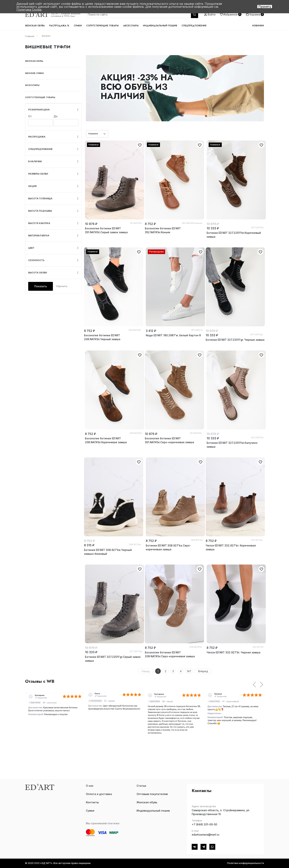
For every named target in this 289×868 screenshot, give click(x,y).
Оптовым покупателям (152, 794)
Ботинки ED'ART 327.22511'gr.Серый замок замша (113, 659)
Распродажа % (59, 26)
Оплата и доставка (99, 794)
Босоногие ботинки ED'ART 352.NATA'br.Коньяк (163, 230)
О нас (90, 786)
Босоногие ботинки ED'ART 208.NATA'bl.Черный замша (102, 337)
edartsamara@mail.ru (206, 835)
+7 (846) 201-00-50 (204, 824)
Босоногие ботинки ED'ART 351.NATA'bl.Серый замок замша (106, 230)
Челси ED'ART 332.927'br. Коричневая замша (231, 547)
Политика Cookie (29, 10)
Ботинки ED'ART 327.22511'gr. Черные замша (235, 340)
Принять (265, 7)
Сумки (78, 26)
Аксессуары (131, 26)
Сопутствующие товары (102, 26)
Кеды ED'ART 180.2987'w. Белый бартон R (173, 335)
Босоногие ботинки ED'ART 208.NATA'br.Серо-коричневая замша (170, 654)
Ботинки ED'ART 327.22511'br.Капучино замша (232, 445)
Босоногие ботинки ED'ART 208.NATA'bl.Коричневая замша (106, 440)
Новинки (258, 26)
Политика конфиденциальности (246, 863)
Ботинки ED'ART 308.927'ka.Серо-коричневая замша (168, 547)
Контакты (92, 802)
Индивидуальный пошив (160, 26)
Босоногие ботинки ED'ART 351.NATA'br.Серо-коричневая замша (169, 440)
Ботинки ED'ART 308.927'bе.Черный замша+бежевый (108, 552)
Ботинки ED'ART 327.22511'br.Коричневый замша (234, 235)
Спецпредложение (194, 26)
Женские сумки (34, 73)
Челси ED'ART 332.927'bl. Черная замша (234, 652)
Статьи (141, 786)
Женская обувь (35, 26)
